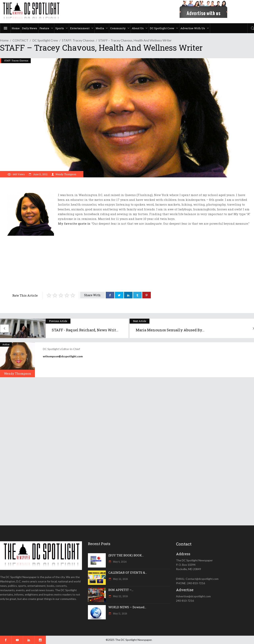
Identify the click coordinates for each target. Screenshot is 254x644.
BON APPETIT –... (121, 590)
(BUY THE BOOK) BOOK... (126, 555)
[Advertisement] (129, 268)
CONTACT (20, 40)
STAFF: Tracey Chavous (78, 40)
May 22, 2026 (120, 579)
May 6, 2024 (119, 562)
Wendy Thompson (66, 174)
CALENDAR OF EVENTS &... (128, 572)
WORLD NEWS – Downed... (127, 607)
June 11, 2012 (40, 174)
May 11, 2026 (120, 613)
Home (4, 40)
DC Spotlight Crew (45, 40)
